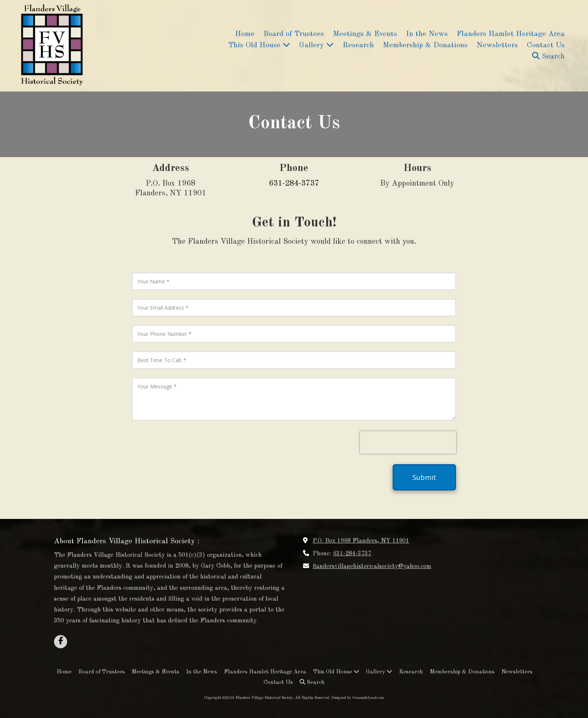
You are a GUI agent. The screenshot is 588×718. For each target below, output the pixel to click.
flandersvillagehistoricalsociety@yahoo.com (372, 567)
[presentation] (408, 442)
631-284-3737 (352, 554)
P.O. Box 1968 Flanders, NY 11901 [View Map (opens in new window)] (361, 541)
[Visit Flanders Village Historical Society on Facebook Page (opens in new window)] (61, 642)
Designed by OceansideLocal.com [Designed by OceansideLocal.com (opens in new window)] (358, 698)
